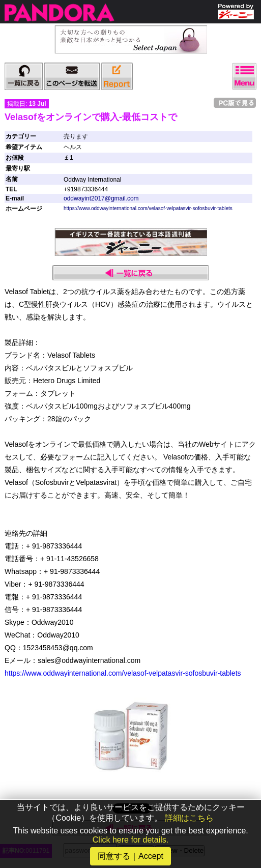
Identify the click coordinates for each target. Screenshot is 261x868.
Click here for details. (130, 840)
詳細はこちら (189, 818)
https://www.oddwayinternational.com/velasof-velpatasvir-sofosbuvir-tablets (148, 208)
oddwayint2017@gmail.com (101, 198)
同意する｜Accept (130, 856)
